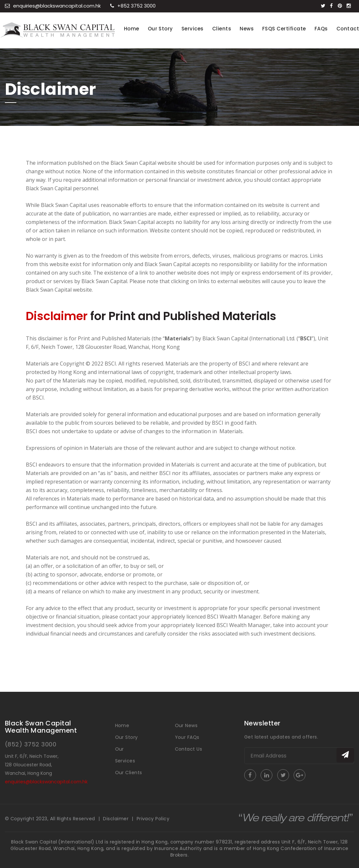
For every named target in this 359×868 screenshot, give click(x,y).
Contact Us (189, 749)
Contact (348, 29)
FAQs (321, 29)
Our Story (160, 29)
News (247, 29)
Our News (186, 725)
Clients (222, 29)
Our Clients (129, 773)
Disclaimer (116, 819)
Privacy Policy (153, 819)
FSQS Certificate (284, 29)
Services (193, 29)
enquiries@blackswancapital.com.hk (53, 6)
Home (132, 29)
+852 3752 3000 (133, 6)
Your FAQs (187, 737)
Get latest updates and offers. (281, 737)
